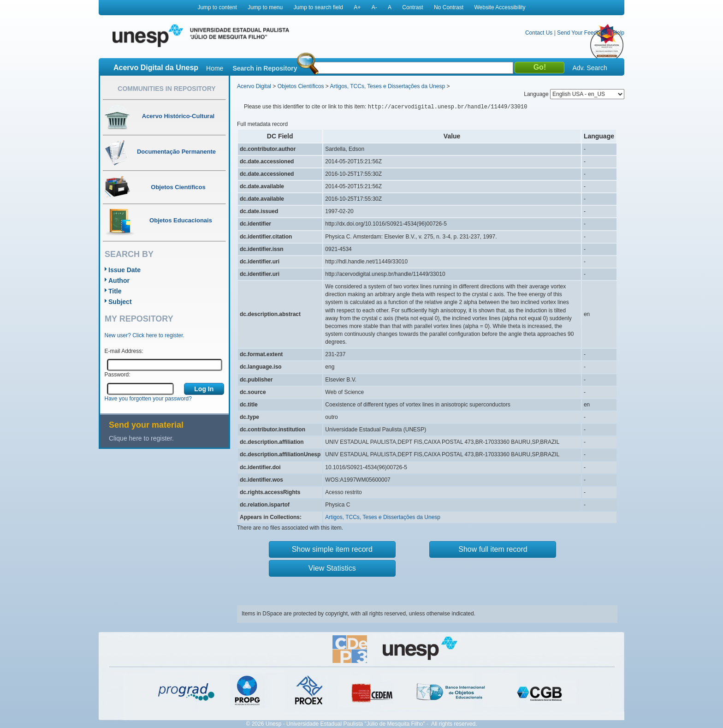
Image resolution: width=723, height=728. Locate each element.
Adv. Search (590, 68)
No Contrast (449, 7)
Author (119, 280)
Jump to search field (318, 7)
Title (115, 291)
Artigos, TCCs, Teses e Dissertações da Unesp (387, 86)
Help (619, 33)
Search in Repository (265, 68)
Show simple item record (332, 549)
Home (215, 68)
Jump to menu (265, 7)
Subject (120, 302)
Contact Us (539, 33)
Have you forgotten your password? (148, 399)
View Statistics (332, 568)
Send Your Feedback (583, 33)
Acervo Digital (254, 86)
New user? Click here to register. (145, 335)
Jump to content (217, 7)
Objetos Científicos (301, 86)
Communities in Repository (166, 89)
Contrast (412, 7)
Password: (118, 375)
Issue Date (124, 270)
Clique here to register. (141, 438)
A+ (357, 7)
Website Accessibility (500, 7)
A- (374, 7)
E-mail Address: (124, 351)
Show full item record (493, 549)
